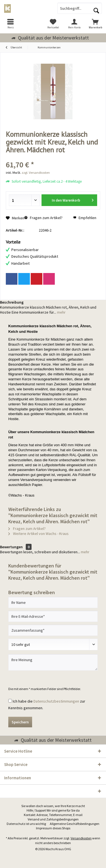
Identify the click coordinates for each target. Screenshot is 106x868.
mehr (61, 312)
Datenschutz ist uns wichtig (26, 824)
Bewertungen (11, 547)
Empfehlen (85, 218)
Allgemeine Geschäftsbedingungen (75, 824)
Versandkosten (81, 838)
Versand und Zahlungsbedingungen (53, 819)
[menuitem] (11, 24)
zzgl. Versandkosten (36, 173)
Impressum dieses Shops (53, 828)
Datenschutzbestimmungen (56, 701)
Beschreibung (12, 302)
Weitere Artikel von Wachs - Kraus (38, 534)
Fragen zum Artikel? (43, 218)
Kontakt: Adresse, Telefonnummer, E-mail (53, 815)
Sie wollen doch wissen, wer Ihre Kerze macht (53, 806)
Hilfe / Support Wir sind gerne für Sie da (53, 810)
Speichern (20, 722)
